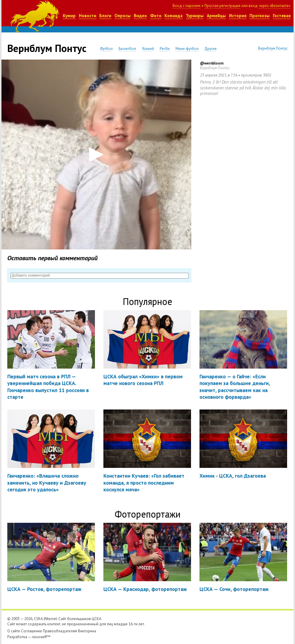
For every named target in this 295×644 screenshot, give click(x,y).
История (238, 16)
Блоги (105, 16)
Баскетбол (127, 49)
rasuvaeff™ (41, 637)
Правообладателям (60, 631)
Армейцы (216, 16)
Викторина (87, 631)
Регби (165, 49)
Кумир (69, 16)
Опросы (123, 16)
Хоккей (148, 49)
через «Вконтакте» (275, 6)
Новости (88, 16)
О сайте (14, 631)
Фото (156, 16)
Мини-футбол (187, 49)
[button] (96, 155)
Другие (211, 49)
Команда (173, 16)
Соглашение (32, 631)
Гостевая (282, 16)
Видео (140, 16)
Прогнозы (260, 16)
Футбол (106, 49)
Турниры (195, 16)
